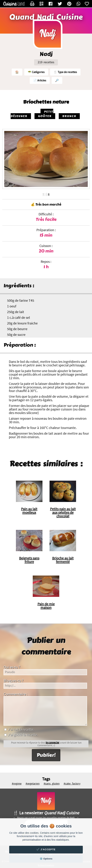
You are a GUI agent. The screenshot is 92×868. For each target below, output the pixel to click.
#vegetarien (33, 784)
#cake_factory (72, 784)
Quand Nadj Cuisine (46, 17)
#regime (17, 784)
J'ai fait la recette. (19, 730)
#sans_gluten (52, 784)
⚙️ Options (46, 859)
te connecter (52, 742)
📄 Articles (40, 80)
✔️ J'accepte (46, 849)
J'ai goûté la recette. (21, 735)
